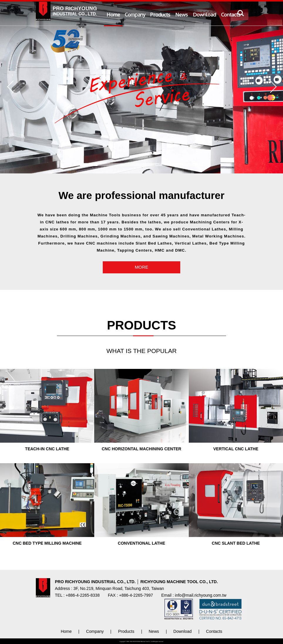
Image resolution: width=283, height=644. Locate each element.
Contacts (231, 15)
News (182, 15)
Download (204, 15)
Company (135, 15)
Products (160, 15)
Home (113, 15)
